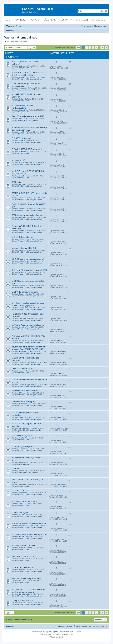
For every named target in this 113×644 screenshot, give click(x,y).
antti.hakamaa (24, 428)
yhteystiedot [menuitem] (80, 20)
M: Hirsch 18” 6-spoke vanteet (26, 391)
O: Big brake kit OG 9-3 (22, 600)
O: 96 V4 (16, 469)
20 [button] (102, 48)
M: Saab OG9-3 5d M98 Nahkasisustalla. (22, 107)
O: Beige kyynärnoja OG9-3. (24, 447)
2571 (21, 581)
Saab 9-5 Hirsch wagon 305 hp (26, 578)
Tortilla (21, 438)
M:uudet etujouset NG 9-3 (24, 248)
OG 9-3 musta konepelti (23, 568)
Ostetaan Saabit (23, 153)
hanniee (22, 250)
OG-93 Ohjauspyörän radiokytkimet (28, 259)
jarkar (21, 559)
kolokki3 (22, 548)
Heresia (22, 308)
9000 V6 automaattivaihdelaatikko (28, 215)
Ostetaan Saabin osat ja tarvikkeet (30, 142)
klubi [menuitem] (7, 20)
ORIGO (22, 417)
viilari (21, 261)
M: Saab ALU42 (19, 160)
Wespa (21, 570)
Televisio (22, 239)
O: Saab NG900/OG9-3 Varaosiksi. (27, 149)
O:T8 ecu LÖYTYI (19, 491)
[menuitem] (18, 26)
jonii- (21, 603)
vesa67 (21, 132)
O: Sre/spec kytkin (20, 513)
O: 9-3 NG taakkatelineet (23, 237)
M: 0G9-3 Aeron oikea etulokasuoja (28, 325)
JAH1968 (22, 594)
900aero (22, 393)
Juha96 (21, 537)
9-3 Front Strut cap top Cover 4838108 (30, 270)
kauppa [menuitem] (64, 20)
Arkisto (21, 286)
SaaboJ (22, 294)
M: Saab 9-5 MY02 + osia (23, 546)
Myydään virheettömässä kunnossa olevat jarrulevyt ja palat (28, 304)
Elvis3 (21, 118)
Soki (20, 504)
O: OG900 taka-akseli (21, 138)
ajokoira (22, 272)
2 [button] (86, 48)
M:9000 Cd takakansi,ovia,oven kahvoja (30, 524)
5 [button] (96, 48)
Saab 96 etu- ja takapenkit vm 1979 (28, 116)
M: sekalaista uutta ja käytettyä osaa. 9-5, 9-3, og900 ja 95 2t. (29, 74)
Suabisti (22, 110)
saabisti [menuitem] (36, 20)
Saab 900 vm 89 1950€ (22, 369)
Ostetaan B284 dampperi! (24, 402)
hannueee (22, 484)
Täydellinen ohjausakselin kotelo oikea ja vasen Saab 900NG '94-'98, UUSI (30, 348)
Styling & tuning (23, 464)
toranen (22, 371)
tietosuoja (98, 20)
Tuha (21, 319)
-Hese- (21, 140)
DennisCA (23, 362)
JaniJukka (22, 351)
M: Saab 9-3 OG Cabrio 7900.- (25, 502)
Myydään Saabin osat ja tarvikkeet (30, 79)
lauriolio (22, 162)
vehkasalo (23, 88)
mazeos (22, 471)
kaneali (21, 77)
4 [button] (93, 48)
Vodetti (21, 66)
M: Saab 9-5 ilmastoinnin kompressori (29, 535)
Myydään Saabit (23, 101)
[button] (78, 48)
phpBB (55, 632)
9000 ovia (16, 182)
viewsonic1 (23, 462)
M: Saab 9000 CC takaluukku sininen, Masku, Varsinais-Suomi (29, 591)
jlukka (21, 99)
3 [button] (90, 48)
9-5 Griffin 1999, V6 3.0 (23, 436)
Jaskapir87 (23, 404)
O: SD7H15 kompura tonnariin (25, 292)
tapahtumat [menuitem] (21, 20)
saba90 (21, 515)
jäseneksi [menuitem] (50, 20)
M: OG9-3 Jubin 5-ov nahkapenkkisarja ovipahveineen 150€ (29, 129)
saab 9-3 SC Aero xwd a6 (23, 556)
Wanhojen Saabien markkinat (28, 90)
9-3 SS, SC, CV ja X (25, 68)
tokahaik (22, 184)
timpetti (21, 176)
